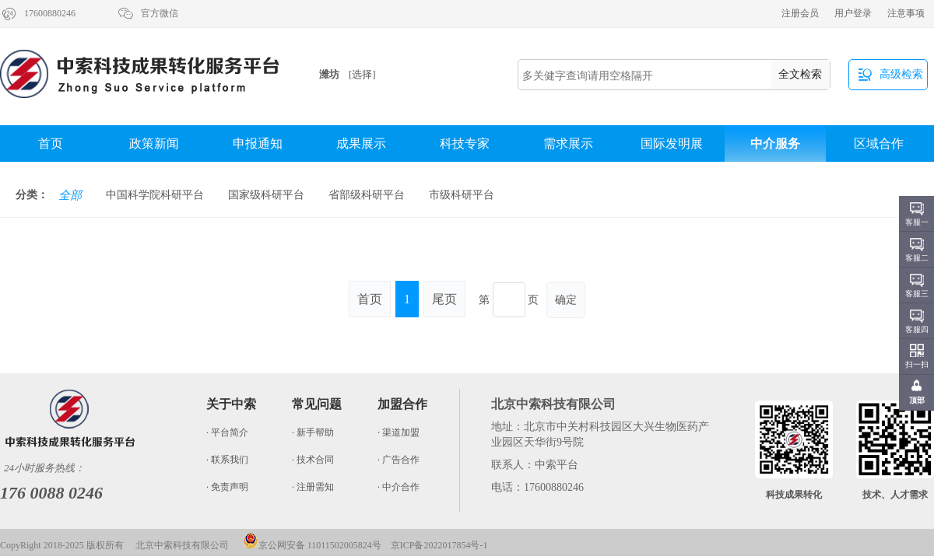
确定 (566, 300)
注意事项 (906, 13)
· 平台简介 (227, 432)
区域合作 (879, 143)
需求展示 (568, 143)
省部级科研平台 (367, 195)
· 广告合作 (399, 460)
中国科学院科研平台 (155, 195)
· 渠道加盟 (399, 432)
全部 (70, 195)
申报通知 (258, 143)
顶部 (917, 400)
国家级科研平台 (266, 195)
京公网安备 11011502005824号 (312, 545)
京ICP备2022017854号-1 (439, 545)
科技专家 (465, 143)
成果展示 (361, 143)
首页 (51, 143)
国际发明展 (672, 143)
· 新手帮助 (313, 432)
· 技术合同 (313, 460)
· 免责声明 (227, 487)
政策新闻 (154, 143)
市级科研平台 (462, 195)
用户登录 (853, 13)
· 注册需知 (313, 487)
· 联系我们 (227, 460)
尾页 (444, 299)
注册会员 (800, 13)
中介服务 (775, 143)
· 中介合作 (399, 487)
